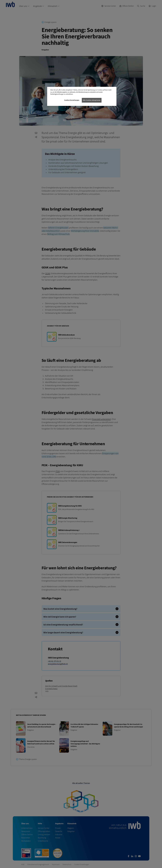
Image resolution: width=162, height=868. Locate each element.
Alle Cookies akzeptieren (92, 100)
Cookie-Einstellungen (72, 100)
